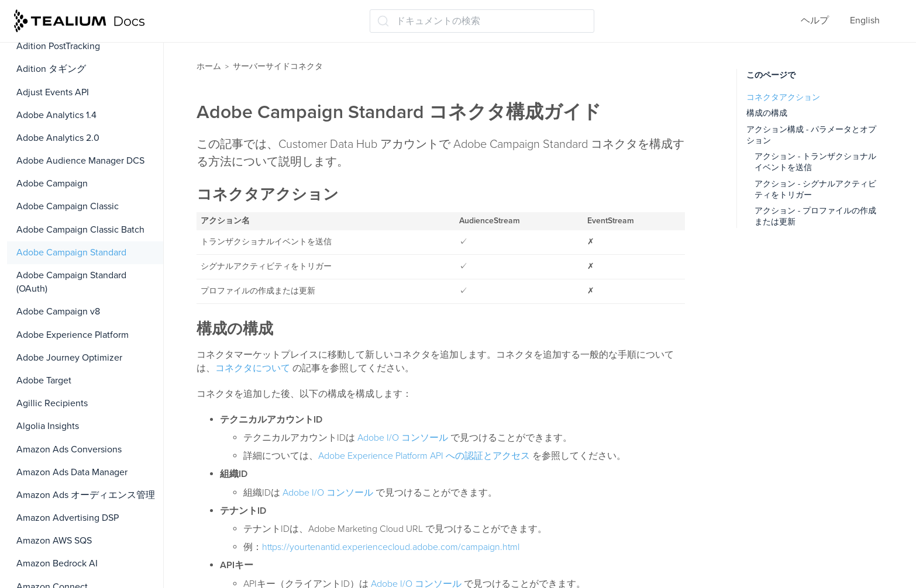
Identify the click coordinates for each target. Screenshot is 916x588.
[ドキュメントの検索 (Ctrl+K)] (482, 21)
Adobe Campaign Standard (71, 253)
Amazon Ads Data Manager (72, 472)
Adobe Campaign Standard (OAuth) (71, 282)
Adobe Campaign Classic (68, 206)
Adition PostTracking (58, 46)
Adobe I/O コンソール (403, 438)
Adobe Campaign (52, 184)
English (865, 20)
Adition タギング (51, 69)
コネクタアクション (783, 97)
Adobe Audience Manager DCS (80, 161)
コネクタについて (253, 368)
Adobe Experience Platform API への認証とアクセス (424, 456)
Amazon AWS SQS (54, 541)
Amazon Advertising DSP (68, 518)
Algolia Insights (48, 426)
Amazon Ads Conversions (69, 449)
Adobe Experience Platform (73, 335)
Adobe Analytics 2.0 (58, 138)
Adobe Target (44, 381)
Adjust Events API (53, 92)
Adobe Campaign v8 (58, 312)
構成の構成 (767, 113)
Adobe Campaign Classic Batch (80, 230)
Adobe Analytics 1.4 (56, 115)
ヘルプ (815, 20)
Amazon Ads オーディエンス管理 (86, 495)
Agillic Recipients (52, 403)
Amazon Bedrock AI (57, 563)
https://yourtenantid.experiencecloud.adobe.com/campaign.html (391, 547)
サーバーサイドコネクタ (278, 66)
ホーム (209, 66)
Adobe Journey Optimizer (69, 358)
